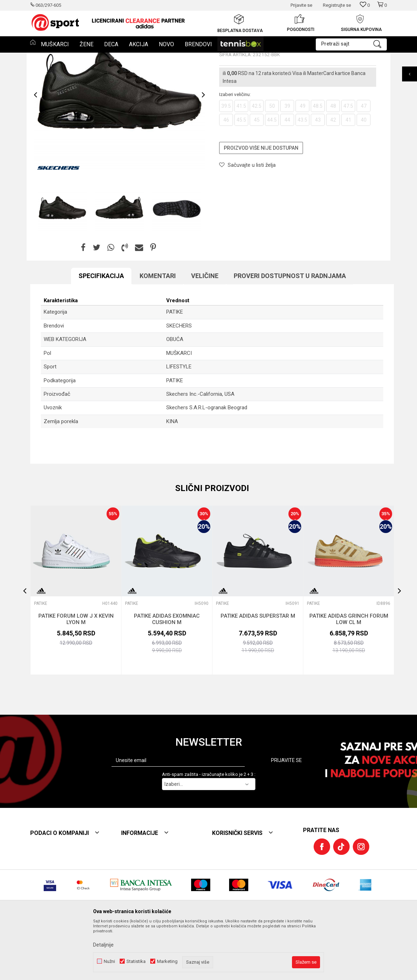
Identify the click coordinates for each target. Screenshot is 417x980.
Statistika (136, 961)
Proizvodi (59, 57)
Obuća (80, 57)
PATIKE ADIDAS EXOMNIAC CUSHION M (167, 672)
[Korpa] (382, 8)
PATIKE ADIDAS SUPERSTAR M (258, 669)
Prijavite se (286, 813)
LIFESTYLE (179, 419)
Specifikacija (101, 328)
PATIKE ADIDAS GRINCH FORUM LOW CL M (349, 672)
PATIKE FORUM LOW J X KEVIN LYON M (76, 672)
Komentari (158, 328)
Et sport (38, 57)
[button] (351, 44)
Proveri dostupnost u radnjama (290, 328)
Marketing (167, 961)
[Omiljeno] (365, 5)
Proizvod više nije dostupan (261, 201)
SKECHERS (179, 378)
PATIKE (98, 57)
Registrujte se (337, 5)
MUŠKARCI (179, 406)
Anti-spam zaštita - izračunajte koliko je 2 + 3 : (209, 827)
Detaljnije (103, 945)
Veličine (205, 328)
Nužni (109, 961)
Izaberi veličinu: (235, 147)
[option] (138, 23)
